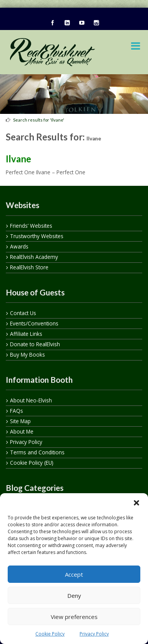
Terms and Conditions (37, 452)
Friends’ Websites (31, 226)
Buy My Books (27, 355)
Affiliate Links (26, 334)
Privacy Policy (94, 634)
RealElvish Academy (34, 257)
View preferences (74, 617)
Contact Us (23, 313)
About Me (22, 431)
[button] (136, 503)
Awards (19, 246)
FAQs (17, 411)
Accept (74, 574)
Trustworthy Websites (37, 236)
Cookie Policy (50, 634)
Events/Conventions (34, 323)
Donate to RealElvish (35, 344)
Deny (74, 596)
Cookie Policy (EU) (32, 463)
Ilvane (18, 159)
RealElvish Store (29, 267)
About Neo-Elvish (31, 400)
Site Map (20, 421)
